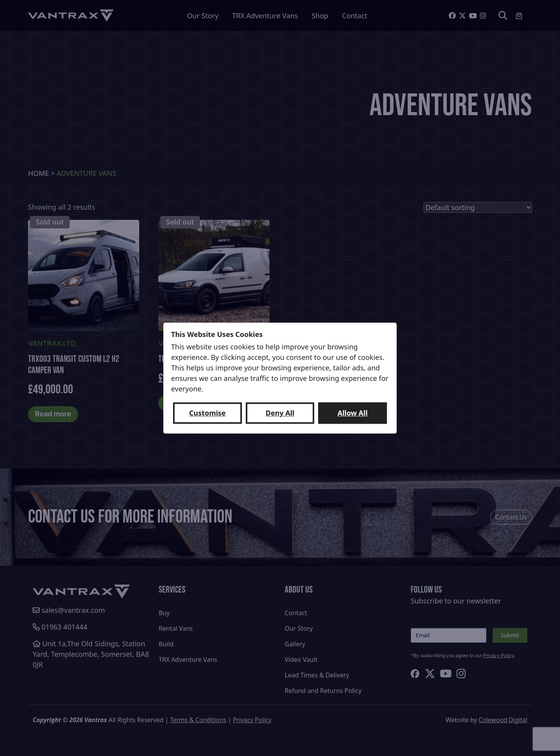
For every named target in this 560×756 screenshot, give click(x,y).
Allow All (353, 413)
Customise (207, 413)
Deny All (280, 413)
